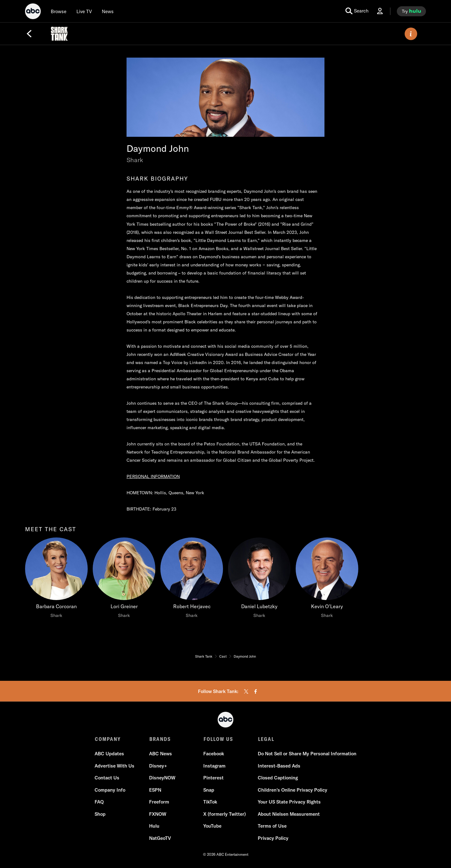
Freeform (159, 802)
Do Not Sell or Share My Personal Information (307, 754)
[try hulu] (411, 11)
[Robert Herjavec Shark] (192, 579)
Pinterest (213, 778)
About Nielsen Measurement (288, 814)
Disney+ (158, 766)
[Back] (29, 34)
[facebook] (256, 691)
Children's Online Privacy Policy (292, 790)
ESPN (155, 790)
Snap (209, 790)
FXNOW (158, 814)
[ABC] (33, 12)
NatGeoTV (160, 838)
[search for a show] (357, 11)
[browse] (59, 11)
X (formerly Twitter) (225, 814)
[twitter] (246, 691)
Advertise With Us (115, 766)
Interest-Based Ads (279, 766)
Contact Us (107, 778)
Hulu (154, 827)
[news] (108, 11)
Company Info (110, 790)
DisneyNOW (162, 778)
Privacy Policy (273, 838)
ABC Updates (110, 754)
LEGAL (266, 739)
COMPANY (108, 739)
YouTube (212, 827)
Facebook (214, 754)
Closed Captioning (277, 778)
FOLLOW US (218, 739)
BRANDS (160, 739)
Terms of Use (272, 827)
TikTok (210, 802)
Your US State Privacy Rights (289, 802)
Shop (100, 814)
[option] (56, 584)
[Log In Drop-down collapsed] (380, 11)
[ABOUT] (411, 34)
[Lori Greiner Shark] (124, 579)
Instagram (214, 766)
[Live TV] (84, 11)
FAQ (99, 802)
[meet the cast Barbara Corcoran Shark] (56, 579)
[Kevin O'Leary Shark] (327, 579)
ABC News (161, 754)
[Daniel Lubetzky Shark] (259, 579)
